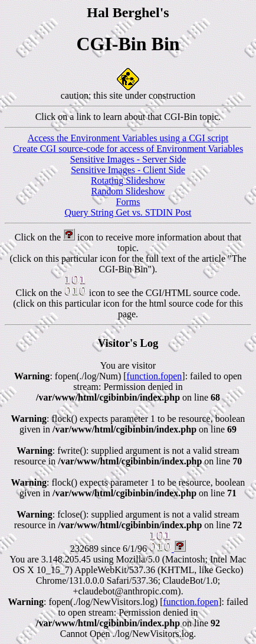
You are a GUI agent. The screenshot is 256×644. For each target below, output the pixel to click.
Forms (128, 202)
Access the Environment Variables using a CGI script (128, 138)
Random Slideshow (128, 191)
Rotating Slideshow (128, 180)
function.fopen (155, 376)
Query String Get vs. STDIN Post (128, 212)
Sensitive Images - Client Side (128, 170)
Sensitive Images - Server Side (128, 159)
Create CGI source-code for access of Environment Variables (128, 149)
